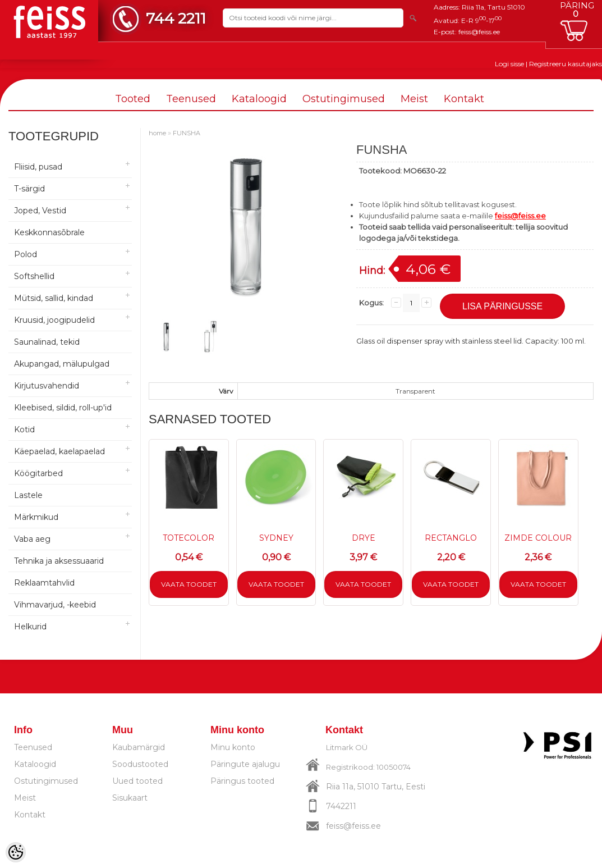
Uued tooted (137, 781)
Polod (26, 254)
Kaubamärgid (139, 747)
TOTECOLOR (189, 538)
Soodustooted (140, 764)
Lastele (28, 495)
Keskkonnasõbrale (49, 232)
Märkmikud (36, 517)
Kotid (24, 430)
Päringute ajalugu (245, 764)
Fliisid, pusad (38, 167)
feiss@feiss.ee (479, 32)
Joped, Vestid (40, 211)
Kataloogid (259, 99)
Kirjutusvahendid (47, 386)
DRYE (364, 538)
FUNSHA (187, 133)
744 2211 (176, 18)
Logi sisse (509, 64)
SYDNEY (276, 538)
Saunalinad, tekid (47, 342)
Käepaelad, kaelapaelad (59, 451)
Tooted (133, 99)
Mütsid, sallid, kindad (54, 298)
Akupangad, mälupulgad (62, 364)
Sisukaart (130, 798)
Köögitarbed (38, 473)
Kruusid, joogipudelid (54, 320)
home (157, 133)
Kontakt (464, 99)
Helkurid (30, 627)
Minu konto (233, 747)
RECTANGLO (451, 538)
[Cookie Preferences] (16, 852)
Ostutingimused (344, 99)
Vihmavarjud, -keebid (55, 605)
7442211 (341, 806)
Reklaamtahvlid (44, 583)
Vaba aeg (32, 539)
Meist (414, 99)
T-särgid (29, 189)
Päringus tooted (242, 781)
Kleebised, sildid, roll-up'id (63, 408)
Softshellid (34, 276)
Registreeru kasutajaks (566, 64)
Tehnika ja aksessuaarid (59, 561)
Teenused (191, 99)
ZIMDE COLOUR (538, 538)
